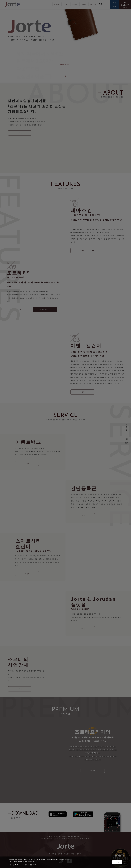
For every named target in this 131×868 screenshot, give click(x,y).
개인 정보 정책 (14, 865)
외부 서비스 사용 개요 (28, 865)
